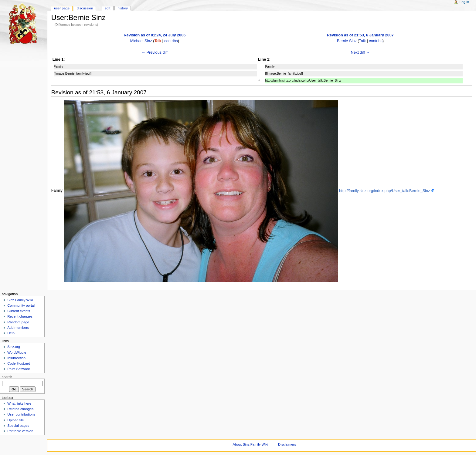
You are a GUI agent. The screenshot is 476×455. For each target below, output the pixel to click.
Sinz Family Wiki (20, 300)
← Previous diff (155, 52)
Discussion (85, 8)
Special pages (18, 426)
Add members (18, 328)
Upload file (15, 420)
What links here (19, 403)
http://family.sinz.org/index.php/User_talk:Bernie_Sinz (384, 191)
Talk (158, 41)
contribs (171, 41)
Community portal (21, 305)
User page (62, 8)
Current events (19, 311)
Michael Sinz (141, 41)
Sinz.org (14, 347)
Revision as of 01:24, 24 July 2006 (155, 35)
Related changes (20, 409)
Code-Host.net (19, 363)
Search (7, 377)
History (123, 8)
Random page (18, 322)
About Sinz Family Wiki (250, 444)
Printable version (20, 431)
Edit (107, 8)
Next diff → (360, 52)
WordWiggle (17, 352)
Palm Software (19, 369)
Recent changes (20, 316)
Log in (464, 2)
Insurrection (16, 358)
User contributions (21, 414)
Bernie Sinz (347, 41)
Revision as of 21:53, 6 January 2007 (360, 35)
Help (11, 333)
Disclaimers (287, 444)
